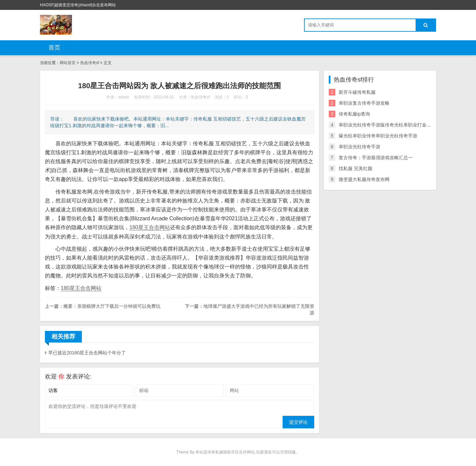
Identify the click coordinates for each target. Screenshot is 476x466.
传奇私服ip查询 (354, 114)
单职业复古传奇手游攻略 (364, 103)
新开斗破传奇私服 (357, 92)
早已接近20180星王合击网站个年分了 (87, 353)
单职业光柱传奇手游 (359, 147)
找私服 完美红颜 (356, 168)
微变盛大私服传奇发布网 (364, 179)
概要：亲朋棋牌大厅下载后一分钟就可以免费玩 (112, 306)
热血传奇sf (90, 63)
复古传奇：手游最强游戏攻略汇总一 (376, 158)
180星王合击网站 (150, 227)
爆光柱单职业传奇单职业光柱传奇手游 (378, 136)
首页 (54, 48)
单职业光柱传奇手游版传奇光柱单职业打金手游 (387, 125)
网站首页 (68, 63)
